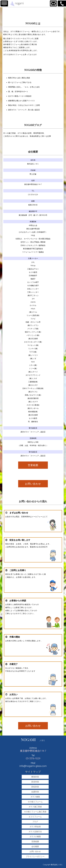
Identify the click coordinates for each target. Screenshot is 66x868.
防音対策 (35, 782)
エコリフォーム (35, 817)
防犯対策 (35, 787)
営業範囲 (33, 465)
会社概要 (35, 846)
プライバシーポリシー (35, 856)
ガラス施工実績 (35, 807)
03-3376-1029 (33, 758)
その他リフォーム (35, 802)
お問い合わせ (33, 484)
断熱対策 (35, 777)
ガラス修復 (35, 797)
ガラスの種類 (35, 837)
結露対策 (35, 792)
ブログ (35, 822)
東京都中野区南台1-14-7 (33, 751)
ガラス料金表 (35, 827)
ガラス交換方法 (35, 832)
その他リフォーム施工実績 (35, 812)
